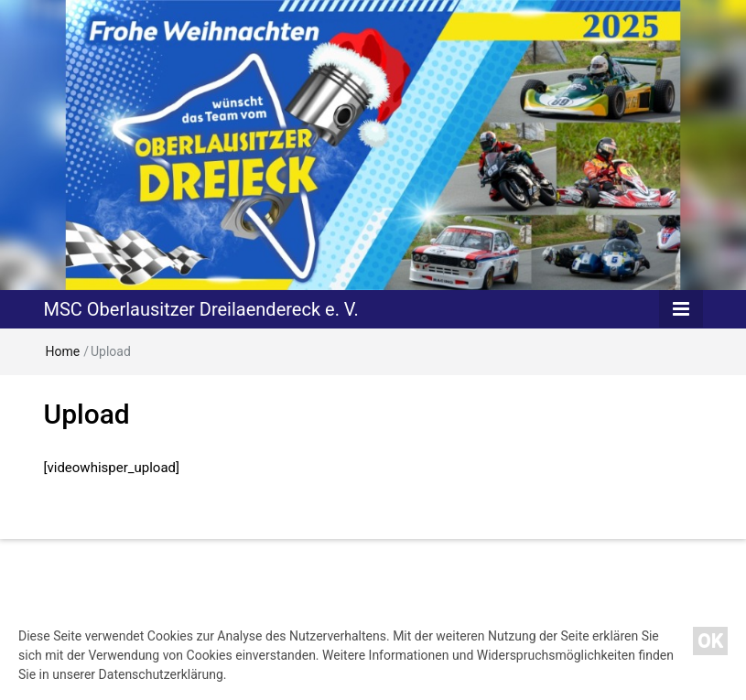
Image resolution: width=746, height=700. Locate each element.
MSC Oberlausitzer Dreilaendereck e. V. (201, 309)
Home (63, 351)
